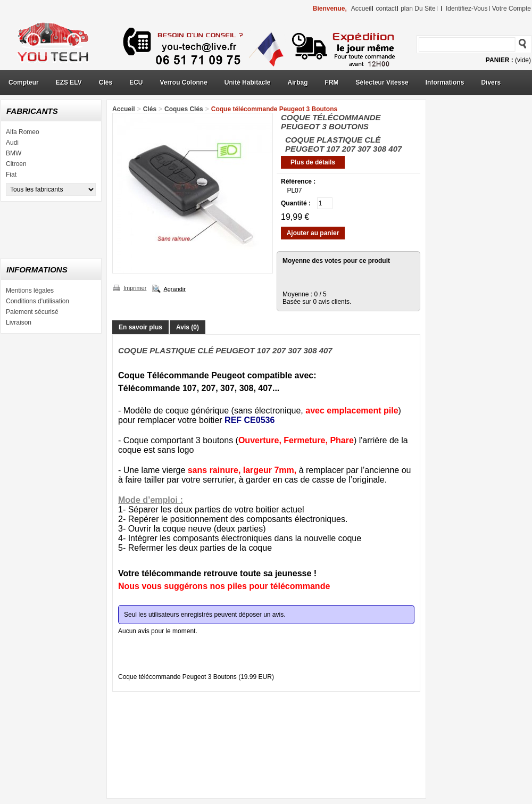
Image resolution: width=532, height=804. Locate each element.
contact (386, 9)
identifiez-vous (467, 9)
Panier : (500, 60)
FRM (332, 82)
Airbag (298, 82)
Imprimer (135, 288)
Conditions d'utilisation (38, 301)
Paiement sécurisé (32, 312)
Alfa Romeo (23, 132)
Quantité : (296, 203)
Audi (12, 143)
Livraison (19, 322)
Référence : (298, 181)
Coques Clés (184, 109)
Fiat (11, 175)
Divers (491, 82)
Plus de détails (313, 162)
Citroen (16, 164)
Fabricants (32, 111)
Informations (445, 82)
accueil (361, 9)
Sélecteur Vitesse (382, 82)
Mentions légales (30, 291)
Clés (106, 82)
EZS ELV (69, 82)
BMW (14, 153)
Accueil (124, 109)
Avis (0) (188, 327)
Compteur (24, 82)
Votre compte (512, 9)
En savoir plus (140, 327)
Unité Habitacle (248, 82)
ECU (136, 82)
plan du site (418, 9)
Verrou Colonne (184, 82)
